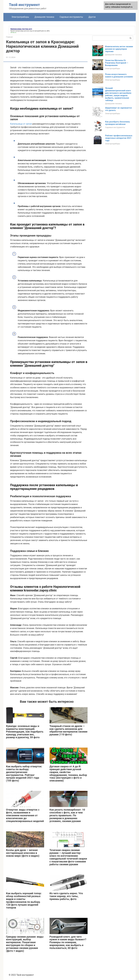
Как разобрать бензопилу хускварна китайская (117, 123)
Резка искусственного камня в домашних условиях (119, 75)
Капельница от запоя (21, 124)
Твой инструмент (24, 5)
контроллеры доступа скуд (24, 31)
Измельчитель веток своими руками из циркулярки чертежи (119, 49)
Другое (92, 17)
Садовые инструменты (71, 17)
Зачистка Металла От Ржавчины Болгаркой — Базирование (117, 63)
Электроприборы (20, 17)
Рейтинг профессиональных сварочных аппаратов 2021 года (119, 138)
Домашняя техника (44, 17)
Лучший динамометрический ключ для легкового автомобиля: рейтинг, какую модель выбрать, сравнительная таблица (118, 94)
